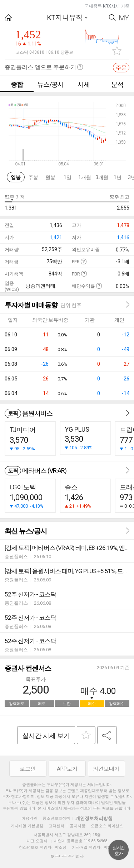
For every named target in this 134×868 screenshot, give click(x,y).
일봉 (16, 177)
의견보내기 (106, 769)
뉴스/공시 (50, 84)
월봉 (50, 177)
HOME (8, 18)
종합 (17, 84)
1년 (118, 177)
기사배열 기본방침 (27, 826)
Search (112, 18)
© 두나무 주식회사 (67, 856)
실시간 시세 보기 (46, 736)
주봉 (33, 177)
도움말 (83, 261)
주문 (121, 68)
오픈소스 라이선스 (107, 826)
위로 (119, 850)
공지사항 (78, 826)
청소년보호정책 (56, 818)
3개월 (102, 177)
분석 (117, 84)
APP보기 (67, 769)
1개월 (85, 177)
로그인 (28, 769)
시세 (84, 84)
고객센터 (56, 826)
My (124, 18)
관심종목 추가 (117, 51)
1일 (68, 177)
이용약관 (29, 818)
